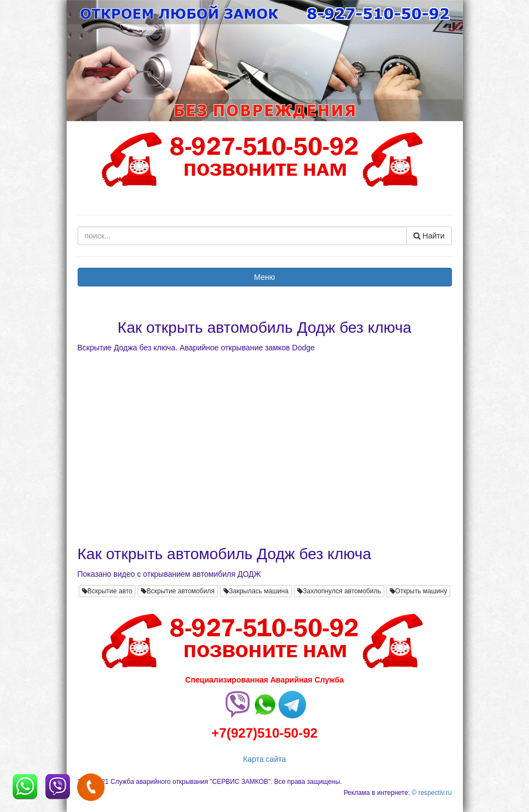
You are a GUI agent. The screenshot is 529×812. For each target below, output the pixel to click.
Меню (265, 277)
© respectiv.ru (432, 793)
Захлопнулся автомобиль (339, 591)
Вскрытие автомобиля (178, 591)
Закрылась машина (256, 591)
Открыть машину (418, 591)
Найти (429, 236)
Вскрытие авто (107, 591)
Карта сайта (265, 759)
